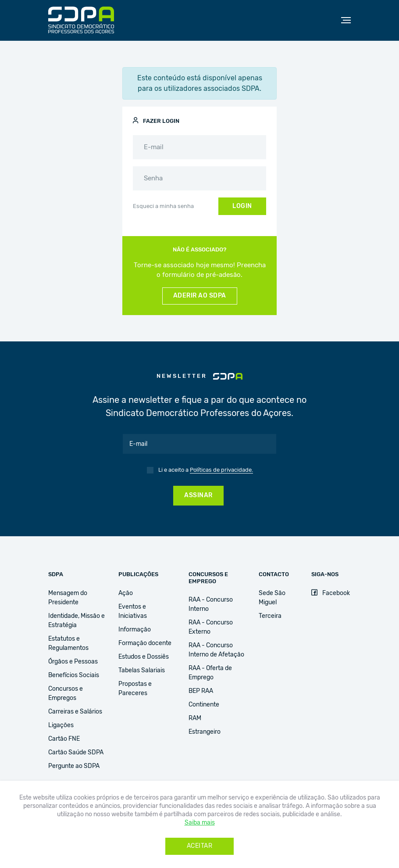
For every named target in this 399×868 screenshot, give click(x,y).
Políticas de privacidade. (221, 470)
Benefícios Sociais (74, 675)
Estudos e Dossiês (144, 657)
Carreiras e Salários (75, 712)
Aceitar (200, 846)
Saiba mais (200, 823)
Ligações (61, 725)
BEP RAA (201, 691)
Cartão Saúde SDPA (76, 753)
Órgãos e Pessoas (73, 662)
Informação (135, 630)
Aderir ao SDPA (200, 296)
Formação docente (145, 643)
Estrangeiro (205, 732)
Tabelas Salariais (142, 671)
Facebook (331, 593)
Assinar (198, 495)
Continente (204, 705)
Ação (126, 593)
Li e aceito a (206, 470)
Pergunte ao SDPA (74, 766)
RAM (195, 718)
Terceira (270, 616)
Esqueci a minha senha (163, 206)
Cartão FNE (64, 739)
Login (242, 206)
